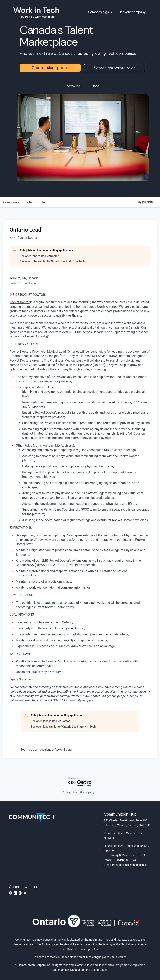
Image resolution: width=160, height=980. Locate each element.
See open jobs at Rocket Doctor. (40, 256)
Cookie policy (87, 792)
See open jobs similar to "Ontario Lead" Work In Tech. (53, 261)
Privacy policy (70, 792)
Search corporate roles (115, 68)
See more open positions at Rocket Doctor (46, 750)
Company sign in (100, 12)
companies (11, 202)
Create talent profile (50, 68)
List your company (132, 12)
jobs (29, 202)
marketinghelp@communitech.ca (106, 957)
